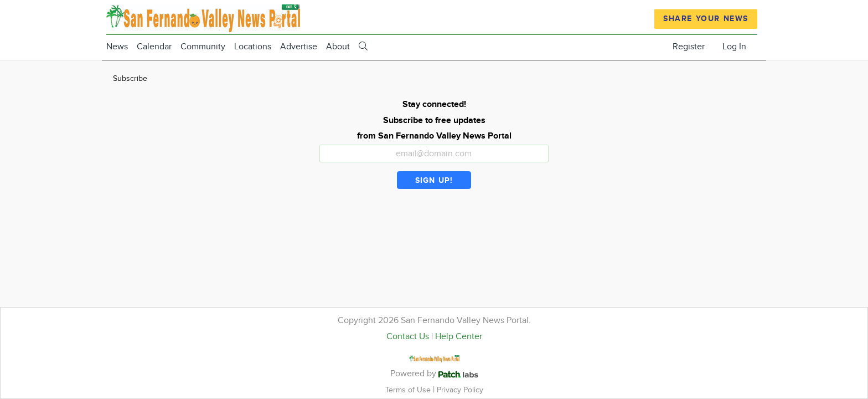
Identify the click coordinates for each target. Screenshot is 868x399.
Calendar (154, 47)
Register (689, 47)
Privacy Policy (460, 390)
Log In (734, 47)
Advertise (299, 47)
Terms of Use (409, 390)
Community (203, 47)
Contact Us (408, 337)
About (338, 47)
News (117, 47)
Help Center (459, 337)
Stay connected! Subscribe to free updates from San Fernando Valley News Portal (434, 121)
